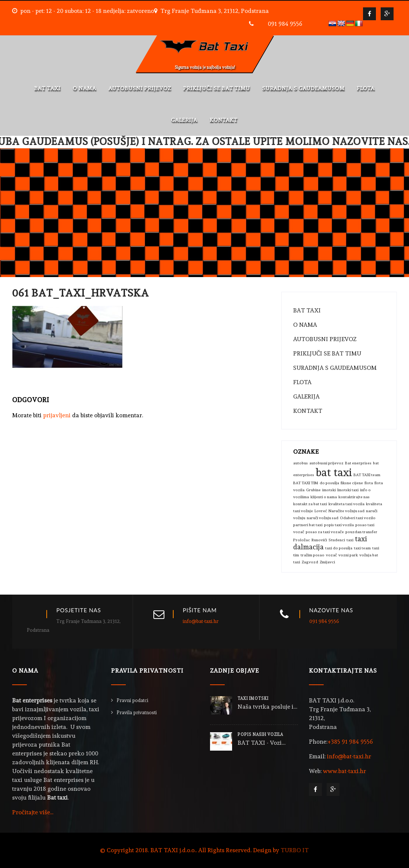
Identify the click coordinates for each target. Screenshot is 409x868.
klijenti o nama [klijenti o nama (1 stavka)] (324, 497)
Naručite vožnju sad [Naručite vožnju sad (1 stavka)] (346, 511)
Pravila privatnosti (137, 713)
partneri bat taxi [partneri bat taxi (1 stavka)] (308, 525)
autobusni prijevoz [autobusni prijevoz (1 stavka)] (326, 463)
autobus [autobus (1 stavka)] (300, 463)
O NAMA (85, 88)
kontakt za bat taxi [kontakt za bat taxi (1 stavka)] (310, 504)
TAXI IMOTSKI (253, 699)
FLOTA (366, 88)
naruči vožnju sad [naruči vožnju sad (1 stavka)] (323, 518)
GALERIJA (184, 120)
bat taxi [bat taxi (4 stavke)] (334, 472)
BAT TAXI (47, 88)
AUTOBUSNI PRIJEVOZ (140, 88)
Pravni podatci (132, 700)
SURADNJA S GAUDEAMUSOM (303, 88)
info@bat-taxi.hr (201, 621)
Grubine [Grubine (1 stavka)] (313, 490)
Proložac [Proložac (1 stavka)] (302, 540)
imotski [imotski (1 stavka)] (329, 490)
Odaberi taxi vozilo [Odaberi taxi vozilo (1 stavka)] (358, 518)
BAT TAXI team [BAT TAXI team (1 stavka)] (367, 475)
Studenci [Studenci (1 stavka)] (337, 540)
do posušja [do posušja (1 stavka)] (329, 483)
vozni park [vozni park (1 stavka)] (348, 555)
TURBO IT (295, 850)
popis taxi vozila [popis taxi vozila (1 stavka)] (339, 525)
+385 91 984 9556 (350, 742)
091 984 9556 (285, 24)
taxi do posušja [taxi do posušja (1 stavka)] (339, 548)
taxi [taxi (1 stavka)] (350, 540)
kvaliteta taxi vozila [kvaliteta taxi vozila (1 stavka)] (346, 504)
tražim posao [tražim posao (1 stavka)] (312, 555)
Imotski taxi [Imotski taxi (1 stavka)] (348, 490)
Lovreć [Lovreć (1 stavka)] (321, 511)
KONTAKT (224, 120)
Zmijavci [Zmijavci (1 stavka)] (327, 562)
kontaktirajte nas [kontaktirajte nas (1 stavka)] (354, 497)
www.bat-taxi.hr (344, 771)
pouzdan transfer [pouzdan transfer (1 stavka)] (361, 532)
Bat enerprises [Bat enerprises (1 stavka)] (358, 463)
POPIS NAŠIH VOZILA (260, 735)
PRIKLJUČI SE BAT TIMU (217, 88)
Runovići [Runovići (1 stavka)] (319, 540)
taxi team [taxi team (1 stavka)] (362, 548)
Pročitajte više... (33, 812)
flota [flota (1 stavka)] (369, 483)
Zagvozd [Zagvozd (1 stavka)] (310, 562)
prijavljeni (57, 415)
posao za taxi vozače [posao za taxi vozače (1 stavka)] (325, 532)
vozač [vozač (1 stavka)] (331, 555)
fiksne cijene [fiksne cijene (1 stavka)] (352, 483)
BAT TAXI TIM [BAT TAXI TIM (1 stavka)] (306, 483)
